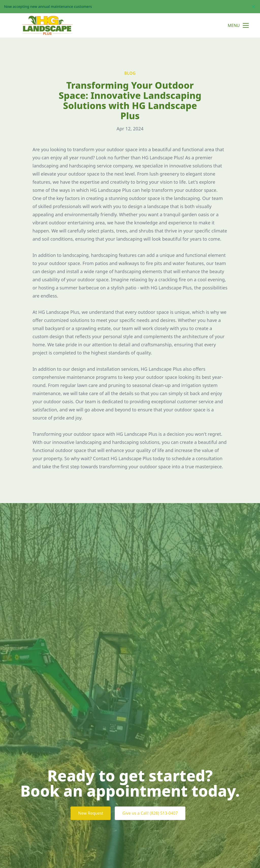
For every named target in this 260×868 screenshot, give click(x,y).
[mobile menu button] (246, 25)
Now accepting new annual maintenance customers (48, 6)
